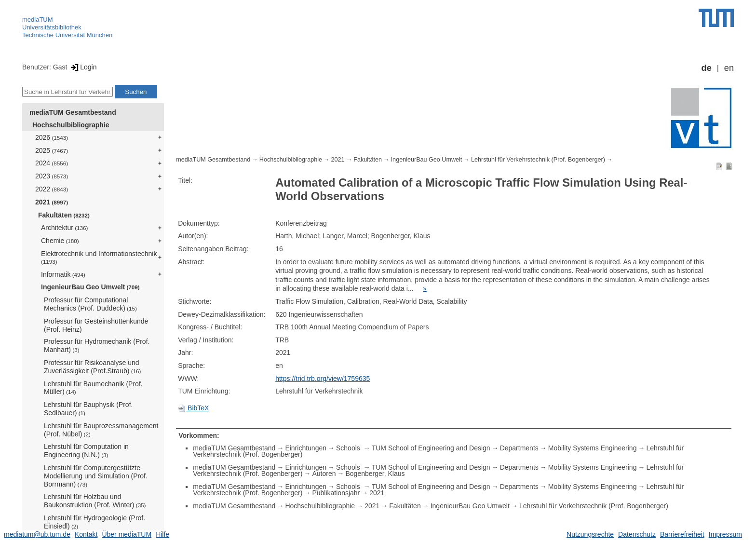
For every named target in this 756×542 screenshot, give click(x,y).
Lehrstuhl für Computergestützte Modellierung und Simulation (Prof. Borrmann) (96, 476)
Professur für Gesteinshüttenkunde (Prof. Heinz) (96, 325)
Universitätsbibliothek (52, 27)
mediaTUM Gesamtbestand (73, 112)
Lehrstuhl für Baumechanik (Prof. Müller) (93, 388)
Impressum (725, 534)
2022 (52, 189)
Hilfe (162, 534)
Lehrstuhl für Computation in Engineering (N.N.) (86, 451)
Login (83, 67)
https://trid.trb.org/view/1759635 (323, 379)
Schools (349, 448)
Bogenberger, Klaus (375, 474)
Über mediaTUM (127, 534)
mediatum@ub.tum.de (37, 534)
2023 (52, 176)
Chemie (60, 241)
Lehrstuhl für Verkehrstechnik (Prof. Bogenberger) (538, 160)
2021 (52, 202)
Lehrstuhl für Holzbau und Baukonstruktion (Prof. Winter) (95, 501)
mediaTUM (38, 20)
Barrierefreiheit (682, 534)
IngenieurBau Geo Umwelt (90, 287)
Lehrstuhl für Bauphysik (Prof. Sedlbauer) (88, 409)
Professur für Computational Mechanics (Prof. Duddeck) (90, 304)
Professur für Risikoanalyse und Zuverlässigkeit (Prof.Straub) (92, 367)
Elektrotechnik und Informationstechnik (99, 257)
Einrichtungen (306, 448)
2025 (52, 150)
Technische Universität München (67, 35)
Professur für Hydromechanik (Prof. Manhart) (97, 346)
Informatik (63, 274)
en (729, 68)
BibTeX (193, 408)
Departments (519, 448)
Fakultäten (64, 215)
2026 (52, 137)
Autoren (324, 474)
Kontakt (86, 534)
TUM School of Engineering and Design (431, 448)
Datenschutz (637, 534)
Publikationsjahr (336, 493)
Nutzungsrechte (590, 534)
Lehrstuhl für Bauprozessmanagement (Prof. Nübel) (101, 430)
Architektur (64, 228)
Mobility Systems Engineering (593, 448)
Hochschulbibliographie (71, 125)
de (707, 68)
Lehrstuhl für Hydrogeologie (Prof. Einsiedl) (94, 522)
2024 (52, 163)
